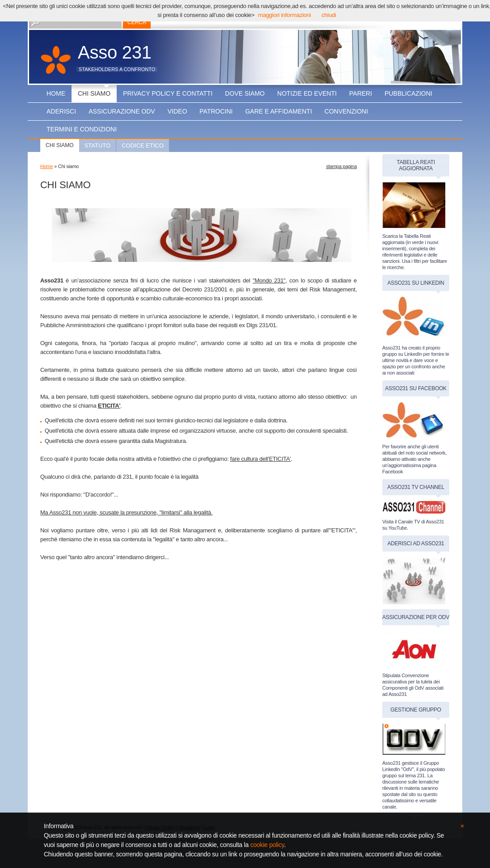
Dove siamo (245, 93)
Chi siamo (94, 93)
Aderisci (61, 111)
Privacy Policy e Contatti (168, 93)
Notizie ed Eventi (307, 93)
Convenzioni (346, 111)
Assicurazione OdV (122, 111)
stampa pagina (341, 166)
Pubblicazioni (408, 93)
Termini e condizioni (82, 129)
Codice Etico (143, 145)
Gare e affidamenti (278, 111)
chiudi (329, 15)
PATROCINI (216, 111)
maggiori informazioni (284, 15)
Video (177, 111)
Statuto (98, 145)
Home (56, 93)
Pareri (361, 93)
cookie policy (267, 845)
